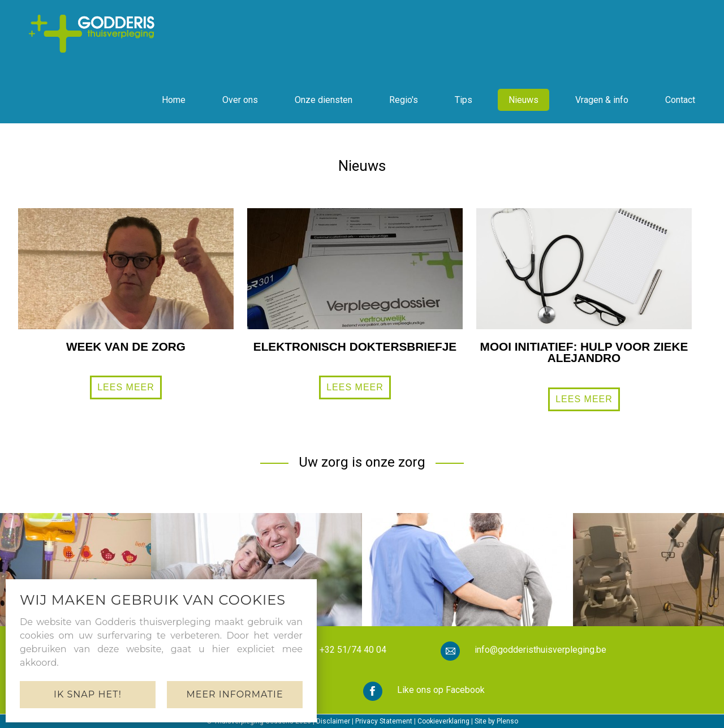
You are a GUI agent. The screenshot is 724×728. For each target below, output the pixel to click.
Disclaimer (333, 721)
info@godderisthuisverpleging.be (540, 650)
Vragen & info (602, 100)
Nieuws (523, 100)
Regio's (404, 100)
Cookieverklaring (443, 721)
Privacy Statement (384, 721)
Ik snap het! (88, 694)
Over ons (240, 100)
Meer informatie (234, 694)
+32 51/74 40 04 (353, 650)
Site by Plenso (496, 721)
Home (174, 100)
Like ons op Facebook (441, 690)
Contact (680, 100)
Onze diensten (324, 100)
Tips (464, 100)
